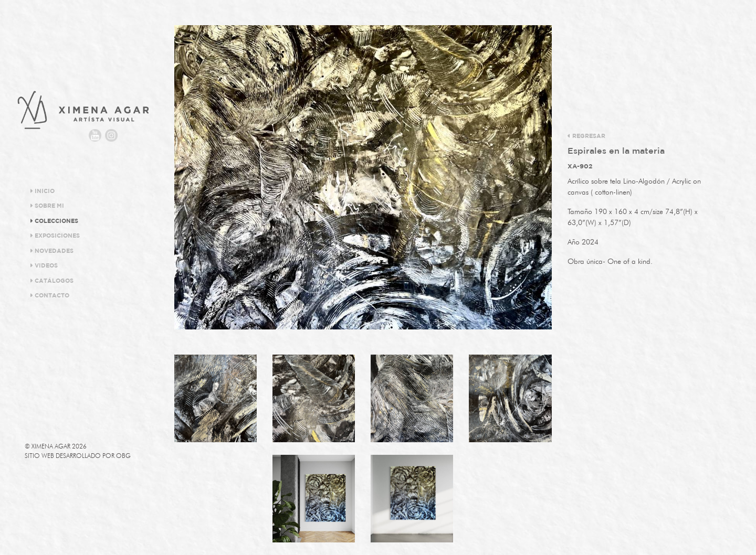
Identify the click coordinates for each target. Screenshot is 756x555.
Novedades (52, 251)
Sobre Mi (47, 206)
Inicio (42, 191)
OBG (123, 456)
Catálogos (52, 281)
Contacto (50, 295)
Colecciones (54, 221)
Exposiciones (55, 236)
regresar (586, 136)
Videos (44, 265)
